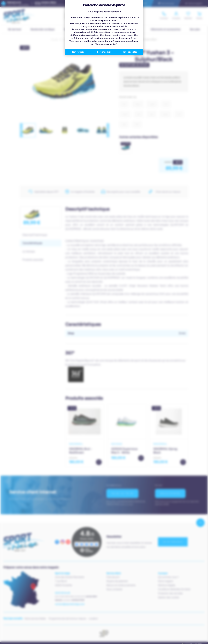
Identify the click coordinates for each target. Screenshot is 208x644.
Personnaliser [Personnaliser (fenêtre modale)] (104, 52)
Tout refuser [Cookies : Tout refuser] (78, 52)
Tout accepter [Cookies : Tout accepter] (130, 52)
